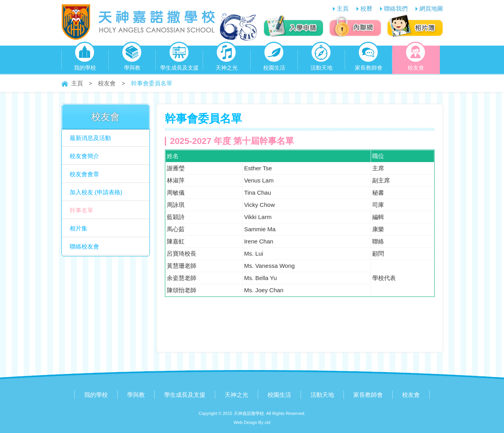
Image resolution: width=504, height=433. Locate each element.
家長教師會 (369, 58)
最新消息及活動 (90, 138)
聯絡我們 (396, 8)
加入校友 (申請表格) (96, 192)
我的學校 (85, 58)
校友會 (416, 58)
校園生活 (274, 58)
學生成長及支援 (179, 58)
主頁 (343, 8)
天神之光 (227, 58)
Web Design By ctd (252, 422)
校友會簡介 (84, 156)
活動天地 (321, 58)
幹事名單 (81, 210)
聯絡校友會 (84, 246)
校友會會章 (84, 174)
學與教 (132, 58)
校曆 (366, 8)
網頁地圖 (431, 8)
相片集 (78, 228)
